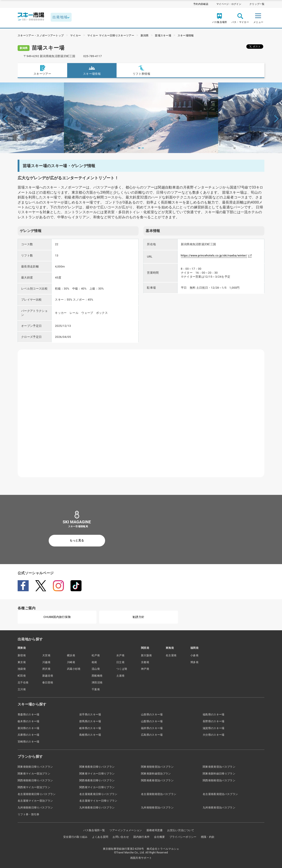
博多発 (194, 662)
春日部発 (48, 683)
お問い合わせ (121, 837)
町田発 (22, 676)
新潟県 (145, 36)
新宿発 (22, 655)
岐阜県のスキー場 (90, 728)
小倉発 (194, 655)
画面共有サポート (141, 858)
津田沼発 (97, 683)
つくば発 (122, 669)
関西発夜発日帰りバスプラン (97, 780)
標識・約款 (208, 837)
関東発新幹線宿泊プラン (156, 774)
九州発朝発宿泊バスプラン (157, 808)
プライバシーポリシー (183, 837)
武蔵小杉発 (74, 669)
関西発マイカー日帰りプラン (97, 787)
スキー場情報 (186, 36)
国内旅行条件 (141, 837)
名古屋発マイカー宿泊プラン (35, 801)
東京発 (22, 662)
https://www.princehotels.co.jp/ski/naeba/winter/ (214, 255)
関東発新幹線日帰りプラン (219, 774)
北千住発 (23, 683)
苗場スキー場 (163, 36)
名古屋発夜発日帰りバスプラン (98, 794)
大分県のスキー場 (214, 735)
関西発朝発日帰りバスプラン (35, 780)
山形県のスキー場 (152, 715)
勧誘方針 (138, 617)
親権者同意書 (155, 830)
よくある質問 (100, 837)
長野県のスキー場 (214, 721)
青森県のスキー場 (29, 715)
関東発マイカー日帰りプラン (97, 774)
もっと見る (77, 540)
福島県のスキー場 (214, 715)
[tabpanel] (141, 118)
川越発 (46, 662)
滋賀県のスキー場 (214, 728)
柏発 (94, 662)
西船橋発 (97, 676)
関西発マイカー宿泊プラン (34, 787)
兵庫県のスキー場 (29, 735)
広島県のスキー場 (152, 735)
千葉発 (96, 689)
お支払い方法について (181, 830)
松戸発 (96, 655)
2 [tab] (143, 148)
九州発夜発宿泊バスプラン (219, 808)
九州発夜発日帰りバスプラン (97, 808)
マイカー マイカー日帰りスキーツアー (111, 36)
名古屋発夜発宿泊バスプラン (220, 794)
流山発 (96, 669)
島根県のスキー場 (90, 735)
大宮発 (46, 655)
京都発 (145, 662)
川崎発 (71, 662)
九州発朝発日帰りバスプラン (35, 808)
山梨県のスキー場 (152, 721)
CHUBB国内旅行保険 (57, 617)
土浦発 (120, 676)
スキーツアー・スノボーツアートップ (41, 36)
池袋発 (22, 669)
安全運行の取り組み (75, 837)
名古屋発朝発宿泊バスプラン (159, 794)
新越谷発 (48, 676)
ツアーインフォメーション (126, 830)
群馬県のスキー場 (90, 721)
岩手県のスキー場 (90, 715)
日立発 (120, 662)
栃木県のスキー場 (29, 721)
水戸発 (120, 655)
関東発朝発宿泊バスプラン (157, 767)
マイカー (75, 36)
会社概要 (159, 837)
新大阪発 (146, 655)
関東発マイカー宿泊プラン (34, 774)
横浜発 (71, 655)
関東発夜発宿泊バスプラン (219, 767)
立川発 (22, 689)
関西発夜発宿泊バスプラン (157, 780)
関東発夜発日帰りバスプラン (97, 767)
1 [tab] (139, 148)
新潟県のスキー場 (29, 728)
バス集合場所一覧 (94, 830)
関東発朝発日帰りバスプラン (35, 767)
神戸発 (145, 669)
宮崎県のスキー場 (29, 742)
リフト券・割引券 (29, 814)
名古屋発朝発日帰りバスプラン (37, 794)
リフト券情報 (141, 70)
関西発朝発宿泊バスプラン (219, 780)
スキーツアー (42, 70)
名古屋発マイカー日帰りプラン (98, 801)
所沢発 (46, 669)
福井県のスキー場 (152, 728)
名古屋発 (171, 655)
